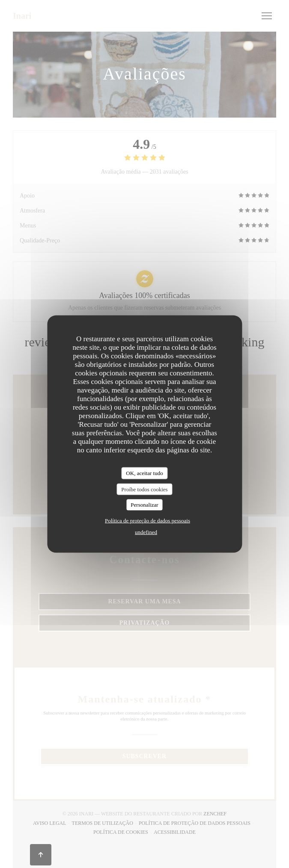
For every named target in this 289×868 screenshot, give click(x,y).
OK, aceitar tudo (144, 473)
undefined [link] (146, 532)
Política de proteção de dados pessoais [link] (147, 520)
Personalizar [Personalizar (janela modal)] (144, 505)
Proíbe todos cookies (144, 489)
